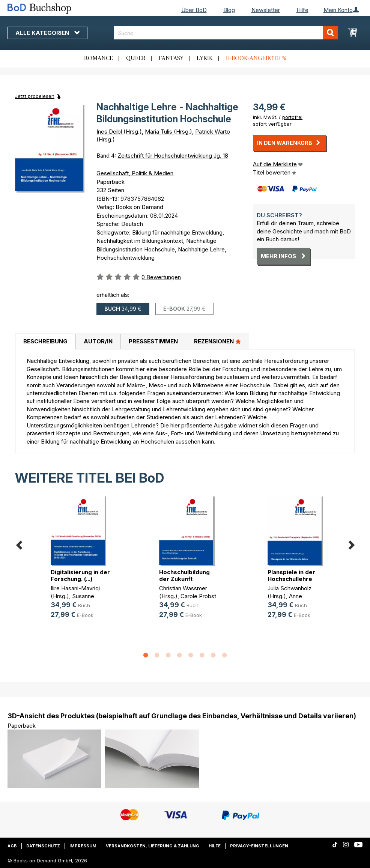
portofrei (292, 117)
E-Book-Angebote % (256, 59)
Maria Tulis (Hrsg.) (168, 132)
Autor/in (98, 341)
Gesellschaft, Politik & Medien (135, 173)
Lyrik (205, 59)
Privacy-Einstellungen (259, 846)
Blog (229, 10)
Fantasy (171, 59)
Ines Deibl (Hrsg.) (119, 132)
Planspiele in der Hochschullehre (291, 575)
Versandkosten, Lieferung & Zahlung (153, 846)
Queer (136, 59)
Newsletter (266, 10)
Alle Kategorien (47, 33)
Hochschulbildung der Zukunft (184, 575)
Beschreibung (45, 341)
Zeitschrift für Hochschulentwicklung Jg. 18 (173, 156)
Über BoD (194, 10)
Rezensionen (217, 341)
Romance (99, 59)
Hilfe (302, 10)
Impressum (83, 846)
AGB (12, 846)
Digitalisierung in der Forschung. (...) (80, 575)
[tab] (45, 342)
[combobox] (226, 33)
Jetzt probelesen (35, 96)
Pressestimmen (153, 341)
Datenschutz (43, 846)
